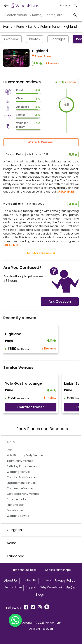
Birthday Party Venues (22, 466)
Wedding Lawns (18, 516)
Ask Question (60, 301)
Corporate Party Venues (23, 494)
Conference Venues (20, 488)
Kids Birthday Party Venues (25, 455)
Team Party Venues (20, 461)
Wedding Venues (19, 472)
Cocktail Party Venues (22, 477)
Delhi (10, 450)
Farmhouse (15, 510)
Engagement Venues (21, 483)
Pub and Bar (15, 505)
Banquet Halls (17, 499)
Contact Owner (31, 407)
